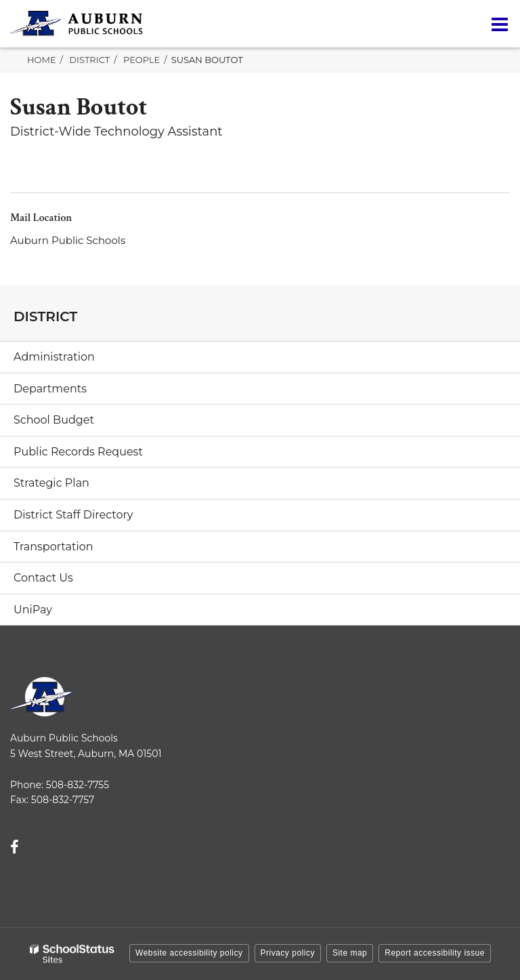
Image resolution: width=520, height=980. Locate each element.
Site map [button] (350, 953)
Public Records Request (78, 452)
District (89, 60)
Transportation (53, 547)
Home (42, 60)
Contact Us (43, 578)
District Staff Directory (73, 515)
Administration (54, 357)
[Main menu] (500, 24)
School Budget (54, 420)
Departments (50, 389)
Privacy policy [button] (288, 953)
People (142, 60)
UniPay (33, 610)
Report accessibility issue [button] (435, 953)
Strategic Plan (51, 483)
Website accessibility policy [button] (189, 953)
